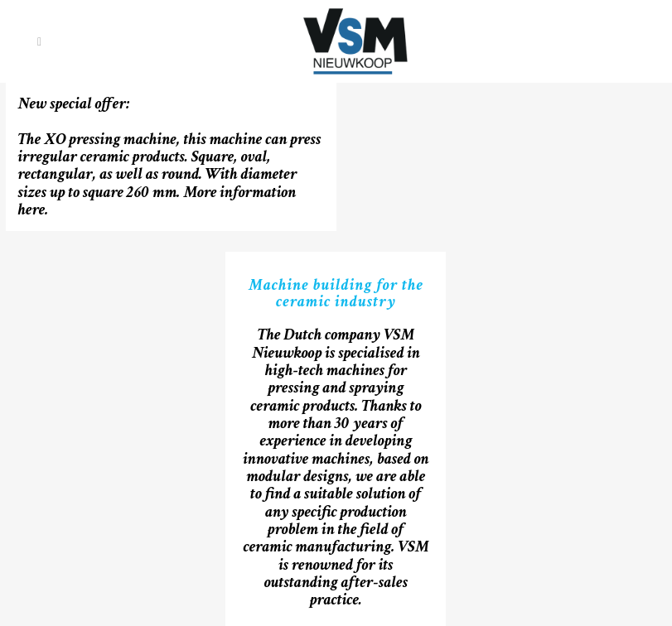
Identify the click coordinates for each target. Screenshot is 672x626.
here (32, 209)
